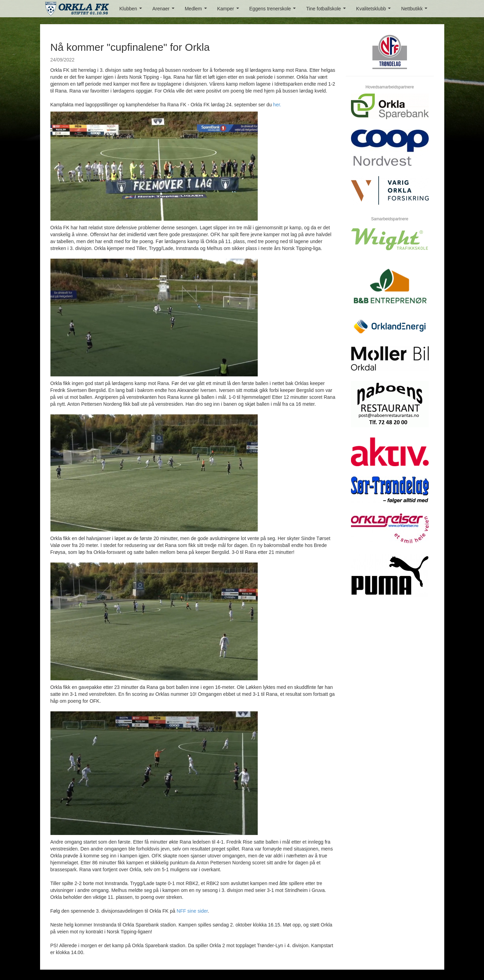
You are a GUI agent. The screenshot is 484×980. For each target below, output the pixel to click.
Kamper (230, 11)
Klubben (132, 11)
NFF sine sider (192, 911)
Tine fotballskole (327, 11)
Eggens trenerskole (274, 11)
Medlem (197, 11)
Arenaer (165, 11)
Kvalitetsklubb (375, 11)
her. (277, 105)
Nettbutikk (416, 11)
